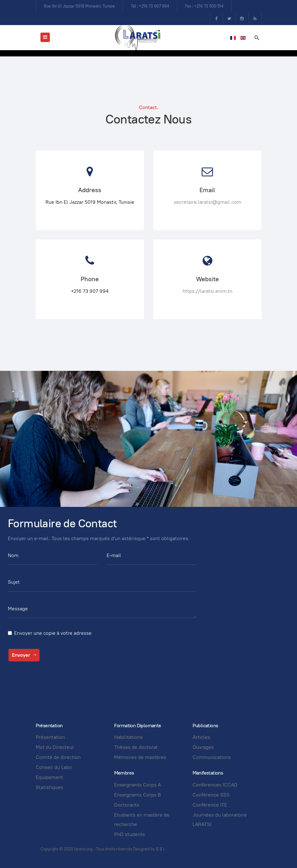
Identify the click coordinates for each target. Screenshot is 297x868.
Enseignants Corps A (138, 785)
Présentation (50, 737)
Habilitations (128, 737)
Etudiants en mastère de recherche (142, 820)
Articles (201, 737)
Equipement (49, 777)
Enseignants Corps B (138, 795)
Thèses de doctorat (136, 747)
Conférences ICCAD (215, 785)
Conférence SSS (211, 795)
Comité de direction (58, 757)
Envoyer (24, 655)
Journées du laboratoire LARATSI (220, 820)
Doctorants (127, 805)
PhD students (130, 834)
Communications (212, 757)
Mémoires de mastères (140, 757)
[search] (257, 38)
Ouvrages (203, 747)
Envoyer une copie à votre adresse (53, 633)
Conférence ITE (210, 805)
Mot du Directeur (55, 747)
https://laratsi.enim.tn (207, 291)
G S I (160, 849)
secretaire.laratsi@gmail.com (207, 202)
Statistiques (49, 787)
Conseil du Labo (54, 767)
